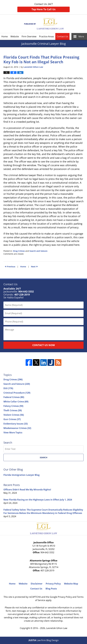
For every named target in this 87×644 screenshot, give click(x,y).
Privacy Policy (53, 584)
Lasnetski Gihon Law (57, 628)
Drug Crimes (19, 251)
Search (44, 457)
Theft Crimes (13, 410)
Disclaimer (37, 584)
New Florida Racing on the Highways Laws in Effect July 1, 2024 (38, 500)
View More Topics (13, 433)
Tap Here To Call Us (44, 9)
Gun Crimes (12, 419)
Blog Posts (51, 589)
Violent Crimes (14, 415)
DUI (8, 388)
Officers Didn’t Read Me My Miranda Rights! (27, 490)
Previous (10, 266)
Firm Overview (29, 36)
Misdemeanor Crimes (17, 428)
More (81, 36)
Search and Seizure (38, 251)
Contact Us (62, 36)
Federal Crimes (14, 397)
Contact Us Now (44, 345)
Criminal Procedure (17, 393)
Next (34, 266)
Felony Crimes (13, 406)
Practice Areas (47, 36)
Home (5, 36)
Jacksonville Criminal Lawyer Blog (44, 24)
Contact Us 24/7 (43, 7)
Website (15, 36)
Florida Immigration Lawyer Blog (21, 475)
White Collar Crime (16, 402)
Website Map (71, 584)
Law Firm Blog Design (44, 640)
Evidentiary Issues (16, 424)
